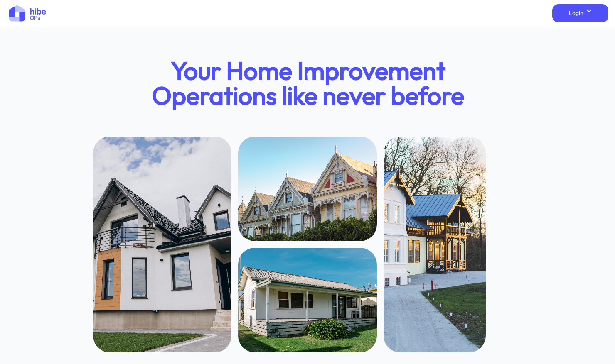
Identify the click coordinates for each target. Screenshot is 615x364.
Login (580, 13)
